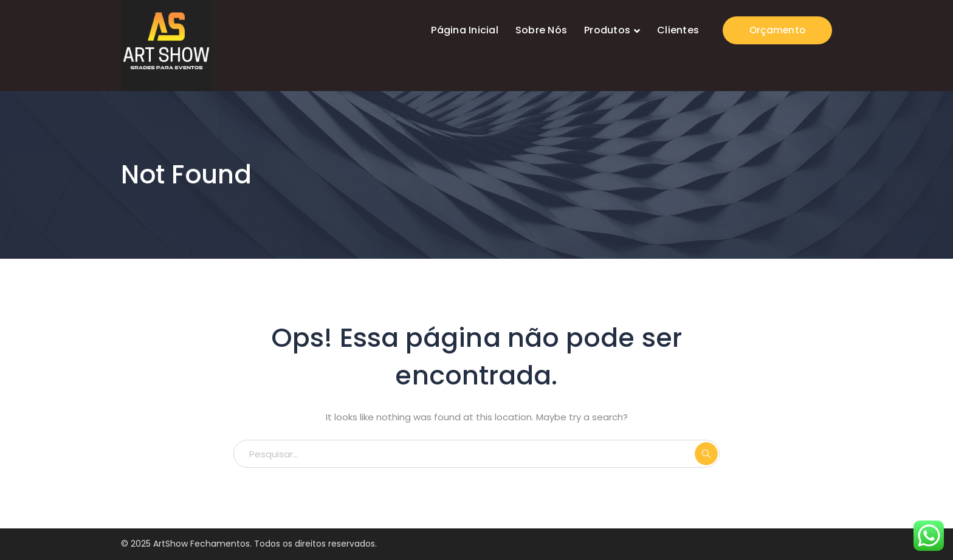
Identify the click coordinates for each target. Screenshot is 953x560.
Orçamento (777, 30)
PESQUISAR (706, 454)
